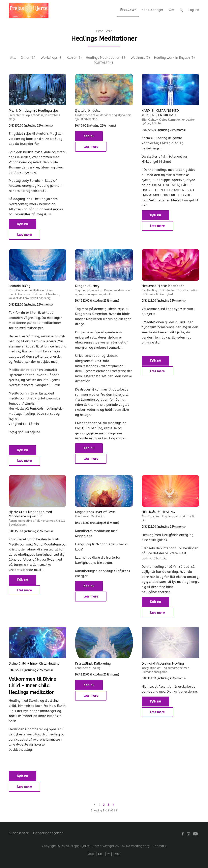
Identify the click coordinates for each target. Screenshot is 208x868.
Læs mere (24, 235)
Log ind (194, 10)
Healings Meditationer (106, 58)
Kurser (74, 58)
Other (29, 58)
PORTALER (104, 63)
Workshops (52, 58)
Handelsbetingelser (48, 833)
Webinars (140, 58)
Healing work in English (174, 58)
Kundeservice (19, 833)
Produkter (104, 31)
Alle (13, 58)
